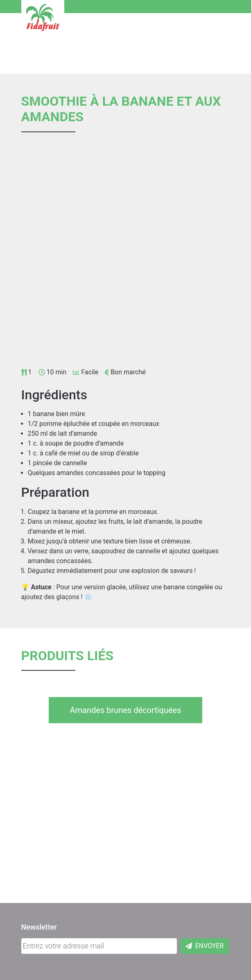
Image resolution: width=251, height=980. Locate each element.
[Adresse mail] (99, 946)
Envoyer (205, 946)
